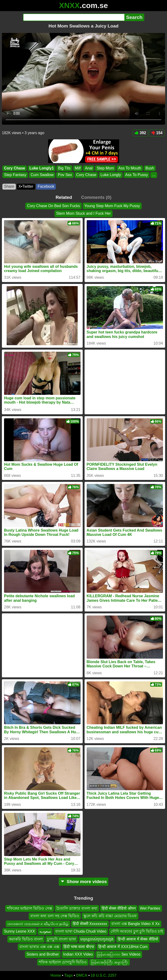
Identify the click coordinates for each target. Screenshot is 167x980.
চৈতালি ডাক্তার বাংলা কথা (77, 908)
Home (56, 975)
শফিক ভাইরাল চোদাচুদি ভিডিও (63, 962)
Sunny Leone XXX (20, 931)
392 (140, 133)
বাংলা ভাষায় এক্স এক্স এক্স (39, 947)
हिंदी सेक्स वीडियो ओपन (119, 908)
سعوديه (45, 931)
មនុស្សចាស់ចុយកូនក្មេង (97, 939)
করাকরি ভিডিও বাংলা (26, 939)
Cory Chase (15, 168)
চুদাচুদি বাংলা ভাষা (62, 939)
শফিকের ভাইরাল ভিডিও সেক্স (29, 908)
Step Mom (105, 168)
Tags (68, 975)
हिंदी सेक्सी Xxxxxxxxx (90, 924)
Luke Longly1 (42, 168)
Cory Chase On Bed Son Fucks (53, 206)
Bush (150, 168)
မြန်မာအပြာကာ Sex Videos (119, 954)
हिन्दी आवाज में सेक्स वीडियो (138, 939)
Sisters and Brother (43, 954)
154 (157, 133)
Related (64, 197)
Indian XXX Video (78, 954)
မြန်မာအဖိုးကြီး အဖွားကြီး (109, 962)
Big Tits (64, 168)
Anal (89, 168)
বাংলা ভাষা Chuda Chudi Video (81, 931)
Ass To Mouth (130, 168)
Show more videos (83, 882)
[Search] (74, 17)
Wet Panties (150, 908)
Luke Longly (111, 175)
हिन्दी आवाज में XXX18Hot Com (123, 947)
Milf (78, 168)
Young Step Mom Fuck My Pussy (112, 206)
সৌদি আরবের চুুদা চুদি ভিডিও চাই (137, 931)
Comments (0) (96, 197)
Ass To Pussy (137, 175)
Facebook (46, 186)
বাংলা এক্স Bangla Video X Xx (135, 924)
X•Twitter (26, 186)
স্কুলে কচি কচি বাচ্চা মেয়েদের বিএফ (110, 916)
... (154, 175)
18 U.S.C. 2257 (104, 975)
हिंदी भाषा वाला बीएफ (79, 947)
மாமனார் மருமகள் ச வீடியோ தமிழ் (38, 924)
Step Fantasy (15, 175)
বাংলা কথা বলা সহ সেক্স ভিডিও (55, 916)
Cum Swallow (42, 175)
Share (9, 186)
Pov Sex (65, 175)
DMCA (82, 975)
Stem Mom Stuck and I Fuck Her (83, 214)
